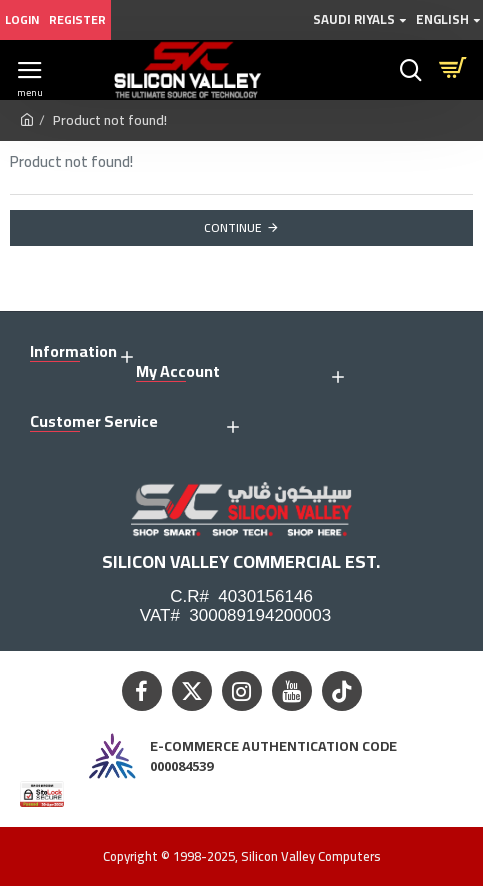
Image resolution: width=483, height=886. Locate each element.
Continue (233, 227)
